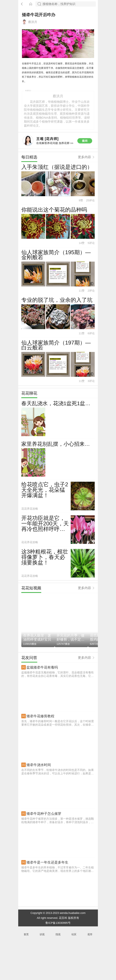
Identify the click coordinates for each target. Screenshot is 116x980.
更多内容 (84, 201)
